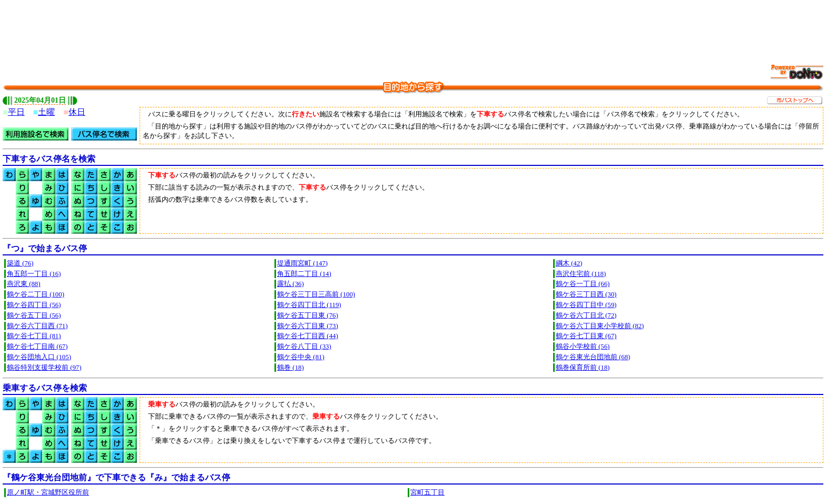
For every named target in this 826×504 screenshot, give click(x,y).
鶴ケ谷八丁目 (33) (304, 347)
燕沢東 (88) (24, 284)
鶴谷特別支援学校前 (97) (44, 368)
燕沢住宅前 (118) (581, 274)
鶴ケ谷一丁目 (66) (583, 284)
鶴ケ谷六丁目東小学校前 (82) (600, 326)
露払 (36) (291, 284)
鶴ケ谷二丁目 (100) (36, 294)
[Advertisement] (413, 26)
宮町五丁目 (427, 492)
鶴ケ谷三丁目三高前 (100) (316, 294)
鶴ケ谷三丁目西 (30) (586, 294)
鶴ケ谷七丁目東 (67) (586, 336)
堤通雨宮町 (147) (302, 263)
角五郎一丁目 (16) (34, 274)
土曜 (46, 112)
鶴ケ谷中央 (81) (301, 357)
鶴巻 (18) (291, 368)
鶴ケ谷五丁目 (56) (34, 315)
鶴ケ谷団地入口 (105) (39, 357)
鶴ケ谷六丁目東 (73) (308, 326)
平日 (16, 112)
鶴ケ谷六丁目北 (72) (586, 315)
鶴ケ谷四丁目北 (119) (309, 305)
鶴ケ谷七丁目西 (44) (308, 336)
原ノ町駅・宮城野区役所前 (48, 492)
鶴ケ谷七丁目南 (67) (37, 347)
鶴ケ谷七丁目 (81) (34, 336)
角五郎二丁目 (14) (304, 274)
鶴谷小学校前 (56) (583, 347)
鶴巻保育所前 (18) (583, 368)
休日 (77, 112)
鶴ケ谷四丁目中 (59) (586, 305)
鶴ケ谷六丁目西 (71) (37, 326)
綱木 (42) (569, 263)
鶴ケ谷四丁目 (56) (34, 305)
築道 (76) (20, 263)
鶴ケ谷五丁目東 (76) (308, 315)
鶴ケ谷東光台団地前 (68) (593, 357)
